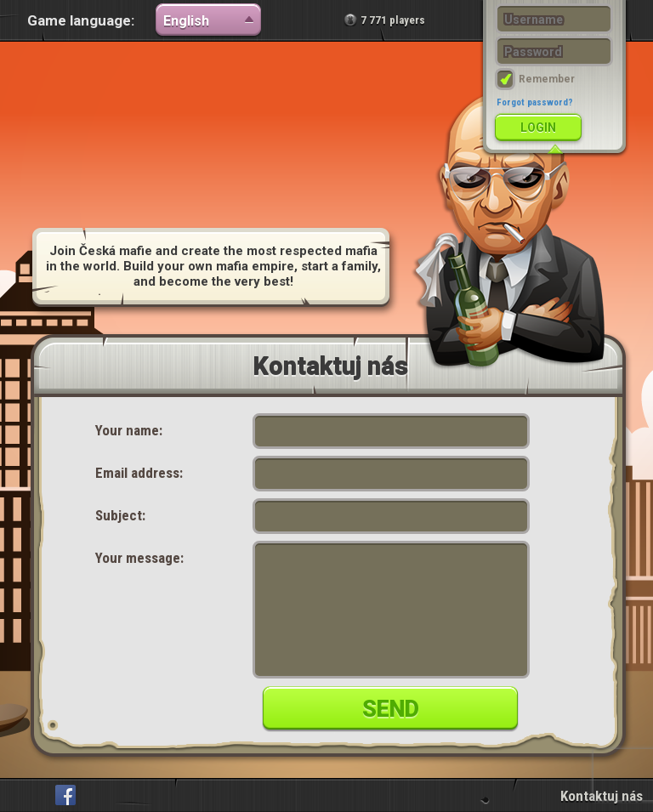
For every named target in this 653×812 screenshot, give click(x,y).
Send (391, 709)
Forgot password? (535, 102)
